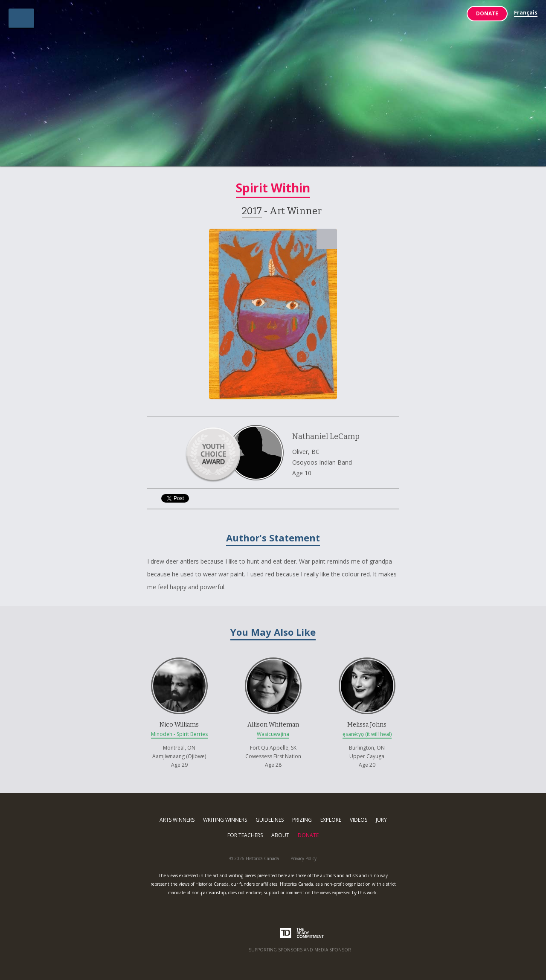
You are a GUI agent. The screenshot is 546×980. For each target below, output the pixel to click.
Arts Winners (177, 820)
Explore (331, 820)
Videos (359, 820)
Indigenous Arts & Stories (273, 87)
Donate (487, 13)
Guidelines (270, 820)
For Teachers (245, 835)
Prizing (302, 820)
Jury (381, 820)
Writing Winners (225, 820)
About (280, 835)
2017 (252, 211)
